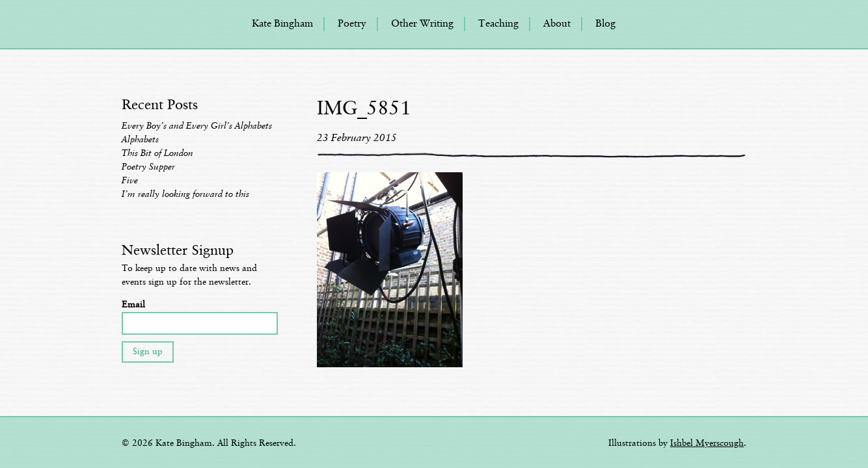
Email (133, 305)
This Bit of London (157, 153)
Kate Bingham (282, 24)
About (557, 24)
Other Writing (422, 24)
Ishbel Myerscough (707, 443)
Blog (605, 24)
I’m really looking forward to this (185, 194)
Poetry (352, 24)
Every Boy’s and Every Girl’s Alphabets (197, 126)
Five (130, 181)
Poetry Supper (148, 167)
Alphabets (140, 140)
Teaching (498, 24)
